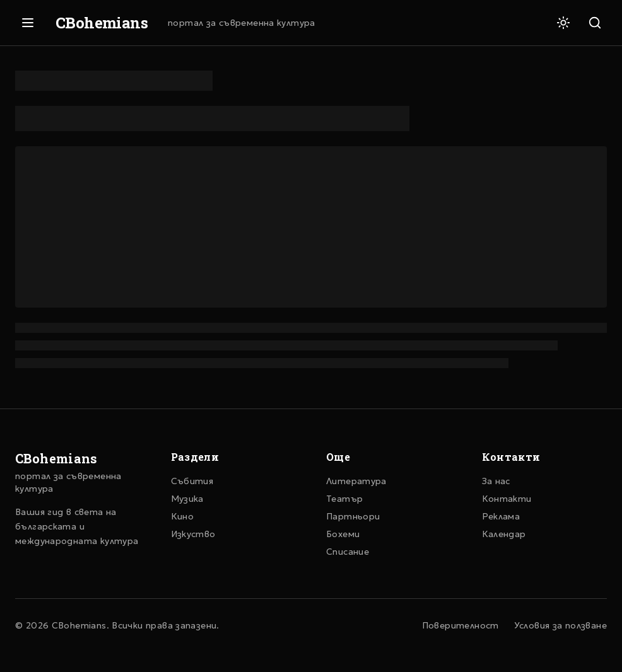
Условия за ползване (560, 625)
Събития (192, 481)
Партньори (353, 516)
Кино (183, 516)
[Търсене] (595, 23)
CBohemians (102, 23)
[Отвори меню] (28, 23)
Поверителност (461, 625)
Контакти (507, 499)
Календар (504, 534)
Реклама (501, 516)
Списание (348, 552)
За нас (496, 481)
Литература (356, 481)
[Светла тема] (563, 23)
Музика (187, 499)
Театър (344, 499)
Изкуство (193, 534)
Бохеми (343, 534)
